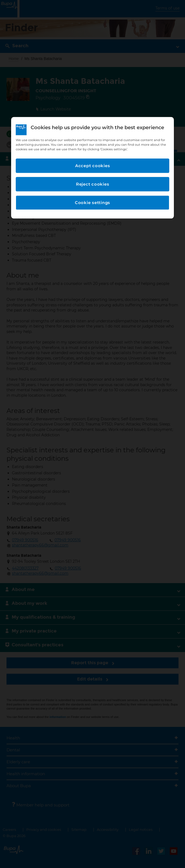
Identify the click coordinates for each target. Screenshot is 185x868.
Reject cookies (93, 184)
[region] (92, 168)
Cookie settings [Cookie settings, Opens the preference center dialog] (92, 203)
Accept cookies (93, 166)
